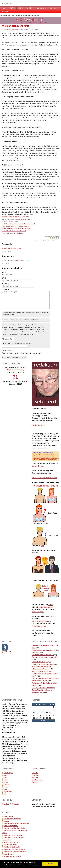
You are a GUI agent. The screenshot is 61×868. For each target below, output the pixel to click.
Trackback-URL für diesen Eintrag (11, 248)
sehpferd (12, 8)
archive (6, 821)
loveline (51, 605)
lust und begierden (10, 845)
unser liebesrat (9, 854)
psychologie (27, 219)
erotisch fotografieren (11, 826)
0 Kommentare (25, 217)
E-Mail (4, 278)
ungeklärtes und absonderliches (11, 217)
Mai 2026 (35, 773)
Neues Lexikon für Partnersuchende (44, 478)
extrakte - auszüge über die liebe (15, 828)
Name (4, 272)
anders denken (9, 816)
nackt (5, 789)
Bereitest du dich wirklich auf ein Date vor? (14, 231)
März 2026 (36, 778)
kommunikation (41, 8)
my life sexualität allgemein (41, 621)
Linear (18, 260)
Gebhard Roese (16, 29)
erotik (5, 780)
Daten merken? (9, 351)
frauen (6, 787)
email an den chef (38, 425)
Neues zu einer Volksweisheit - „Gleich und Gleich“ (16, 226)
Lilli (47, 523)
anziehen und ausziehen (12, 819)
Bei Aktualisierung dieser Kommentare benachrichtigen (22, 353)
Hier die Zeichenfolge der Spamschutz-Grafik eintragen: (18, 343)
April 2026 (35, 775)
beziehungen (8, 773)
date (16, 219)
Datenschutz (6, 11)
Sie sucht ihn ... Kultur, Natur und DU (45, 657)
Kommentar (6, 289)
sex (5, 794)
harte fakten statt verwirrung (13, 835)
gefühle (21, 8)
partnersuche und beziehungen (14, 849)
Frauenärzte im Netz (39, 626)
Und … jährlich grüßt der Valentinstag (12, 233)
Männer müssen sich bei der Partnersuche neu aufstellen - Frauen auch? (45, 674)
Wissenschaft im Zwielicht (13, 856)
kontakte (29, 8)
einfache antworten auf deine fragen (16, 823)
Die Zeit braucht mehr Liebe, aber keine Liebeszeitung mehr (19, 224)
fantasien (7, 785)
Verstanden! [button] (50, 864)
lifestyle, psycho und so (12, 842)
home (4, 8)
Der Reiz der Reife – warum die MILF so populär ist (16, 228)
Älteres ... (35, 782)
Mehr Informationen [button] (33, 865)
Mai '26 (44, 721)
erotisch (20, 219)
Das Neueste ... (37, 780)
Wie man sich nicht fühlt (15, 26)
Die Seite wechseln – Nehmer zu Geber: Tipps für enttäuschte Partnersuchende (43, 690)
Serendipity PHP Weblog (10, 804)
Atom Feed (7, 652)
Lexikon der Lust (38, 466)
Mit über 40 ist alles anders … (43, 655)
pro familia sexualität (46, 607)
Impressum (53, 8)
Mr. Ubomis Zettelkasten (12, 847)
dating (6, 778)
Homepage (5, 284)
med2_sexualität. (38, 612)
